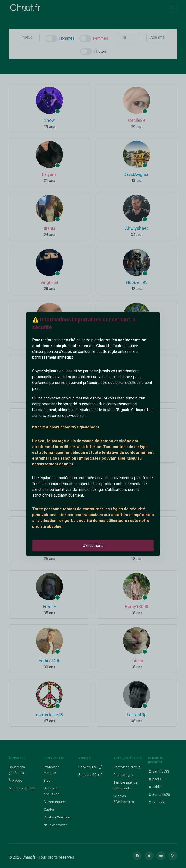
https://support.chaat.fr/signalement (66, 427)
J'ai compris (93, 546)
